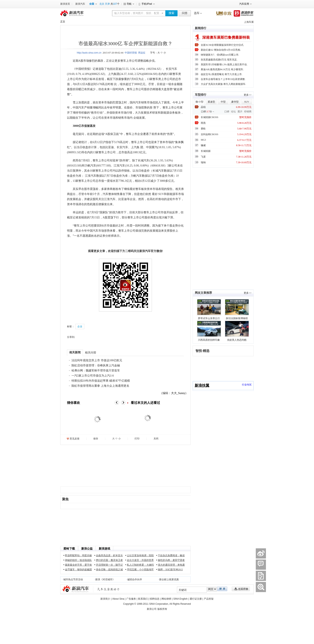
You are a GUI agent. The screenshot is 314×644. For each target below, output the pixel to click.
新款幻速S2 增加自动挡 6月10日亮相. (221, 50)
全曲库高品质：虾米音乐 (109, 555)
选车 (197, 13)
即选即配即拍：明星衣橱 (78, 555)
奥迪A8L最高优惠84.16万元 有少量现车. (222, 69)
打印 (137, 439)
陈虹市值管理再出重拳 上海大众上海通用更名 (100, 386)
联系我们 (143, 599)
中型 (223, 102)
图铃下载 (69, 549)
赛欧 (203, 129)
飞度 (203, 157)
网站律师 (166, 599)
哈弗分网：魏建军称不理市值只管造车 (96, 371)
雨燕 (203, 123)
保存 (96, 439)
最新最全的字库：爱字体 (78, 565)
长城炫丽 (206, 151)
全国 (92, 4)
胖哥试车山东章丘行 (209, 318)
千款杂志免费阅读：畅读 (171, 555)
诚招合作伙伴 (135, 579)
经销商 (248, 112)
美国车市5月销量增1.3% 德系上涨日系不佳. (224, 65)
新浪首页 (65, 4)
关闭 (156, 439)
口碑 (227, 112)
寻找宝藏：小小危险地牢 (140, 570)
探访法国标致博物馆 (237, 318)
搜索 (171, 13)
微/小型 (199, 102)
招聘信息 (155, 599)
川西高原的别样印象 (209, 340)
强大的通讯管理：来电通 (171, 565)
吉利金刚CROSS (210, 134)
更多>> (248, 95)
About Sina (118, 599)
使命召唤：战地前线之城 (109, 570)
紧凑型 (211, 102)
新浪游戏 (104, 549)
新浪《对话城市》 (105, 579)
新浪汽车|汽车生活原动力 (108, 589)
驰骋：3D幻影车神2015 (170, 570)
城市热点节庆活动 (73, 579)
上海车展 (249, 22)
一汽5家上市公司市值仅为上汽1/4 (93, 376)
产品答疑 (209, 599)
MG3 (203, 140)
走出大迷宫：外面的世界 (140, 560)
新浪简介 (105, 599)
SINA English (180, 599)
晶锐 (203, 107)
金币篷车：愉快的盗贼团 (78, 570)
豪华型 (235, 102)
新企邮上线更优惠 (169, 579)
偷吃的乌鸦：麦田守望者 (171, 560)
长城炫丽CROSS (210, 117)
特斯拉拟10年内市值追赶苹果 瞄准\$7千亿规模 (101, 381)
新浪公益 (87, 549)
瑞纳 (203, 162)
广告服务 (131, 599)
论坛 (233, 112)
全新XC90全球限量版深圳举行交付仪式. (222, 45)
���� (261, 576)
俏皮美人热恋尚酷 (237, 340)
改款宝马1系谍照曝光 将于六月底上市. (222, 74)
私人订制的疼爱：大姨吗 (140, 565)
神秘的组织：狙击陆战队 (78, 560)
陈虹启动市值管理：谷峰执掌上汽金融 (96, 365)
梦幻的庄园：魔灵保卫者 (109, 560)
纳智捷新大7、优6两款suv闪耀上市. (220, 55)
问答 (185, 13)
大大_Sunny (178, 393)
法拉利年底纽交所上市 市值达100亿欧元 (97, 360)
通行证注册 (196, 599)
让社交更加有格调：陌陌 (140, 555)
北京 (102, 4)
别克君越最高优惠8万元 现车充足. (219, 60)
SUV (247, 102)
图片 (240, 112)
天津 (107, 4)
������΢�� (261, 553)
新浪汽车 (80, 4)
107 (115, 4)
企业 (80, 326)
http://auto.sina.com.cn (89, 53)
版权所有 (162, 609)
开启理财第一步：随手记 (109, 565)
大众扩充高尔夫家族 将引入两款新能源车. (223, 84)
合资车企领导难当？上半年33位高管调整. (223, 79)
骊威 (203, 145)
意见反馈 (75, 439)
